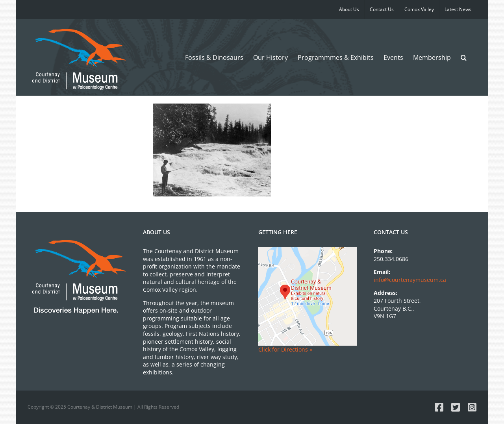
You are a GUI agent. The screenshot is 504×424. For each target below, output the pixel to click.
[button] (464, 57)
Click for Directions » (285, 349)
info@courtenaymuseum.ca (410, 280)
